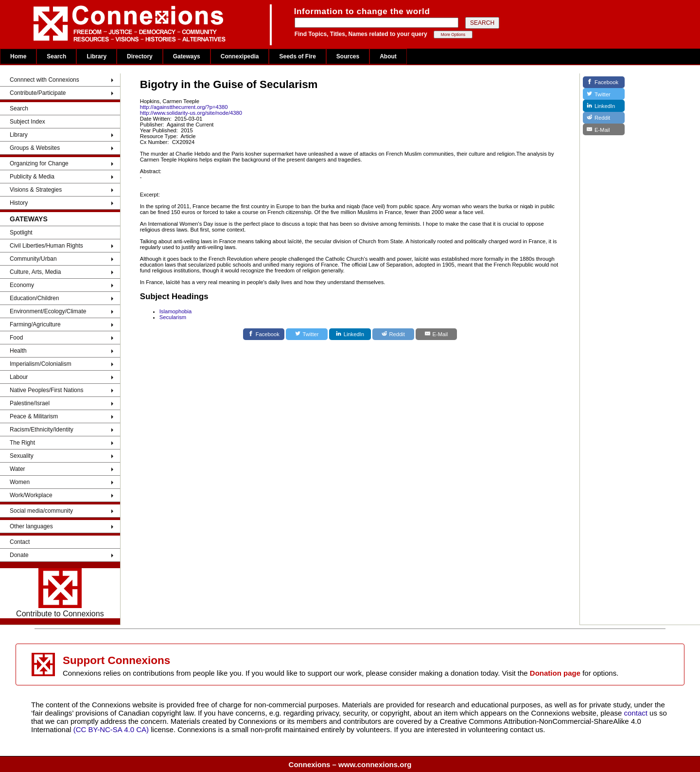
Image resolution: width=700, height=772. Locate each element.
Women (20, 482)
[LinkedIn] (350, 334)
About (388, 56)
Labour (19, 377)
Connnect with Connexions (44, 80)
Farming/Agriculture (35, 324)
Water (17, 469)
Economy (22, 285)
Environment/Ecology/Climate (48, 311)
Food (16, 338)
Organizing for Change (39, 163)
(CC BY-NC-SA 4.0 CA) (111, 729)
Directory (140, 56)
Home (18, 56)
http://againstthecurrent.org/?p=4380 (184, 107)
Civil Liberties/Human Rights (46, 246)
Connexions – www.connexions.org (350, 764)
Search (56, 56)
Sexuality (22, 456)
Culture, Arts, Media (35, 272)
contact (637, 713)
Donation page (555, 673)
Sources (348, 56)
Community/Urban (33, 259)
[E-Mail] (437, 334)
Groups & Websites (35, 148)
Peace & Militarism (34, 416)
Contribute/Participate (38, 93)
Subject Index (27, 122)
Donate (19, 555)
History (19, 203)
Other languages (31, 526)
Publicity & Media (32, 177)
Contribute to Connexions (60, 593)
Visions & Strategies (36, 190)
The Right (22, 443)
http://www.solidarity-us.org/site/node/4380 (191, 113)
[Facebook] (264, 334)
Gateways (187, 56)
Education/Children (34, 298)
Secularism (173, 317)
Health (18, 351)
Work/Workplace (31, 495)
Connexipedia (240, 56)
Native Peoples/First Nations (46, 390)
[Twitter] (307, 334)
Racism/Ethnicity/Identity (42, 430)
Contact (20, 542)
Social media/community (41, 511)
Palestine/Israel (30, 403)
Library (96, 56)
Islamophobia (176, 311)
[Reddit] (393, 334)
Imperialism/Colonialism (41, 364)
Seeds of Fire (297, 56)
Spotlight (21, 233)
